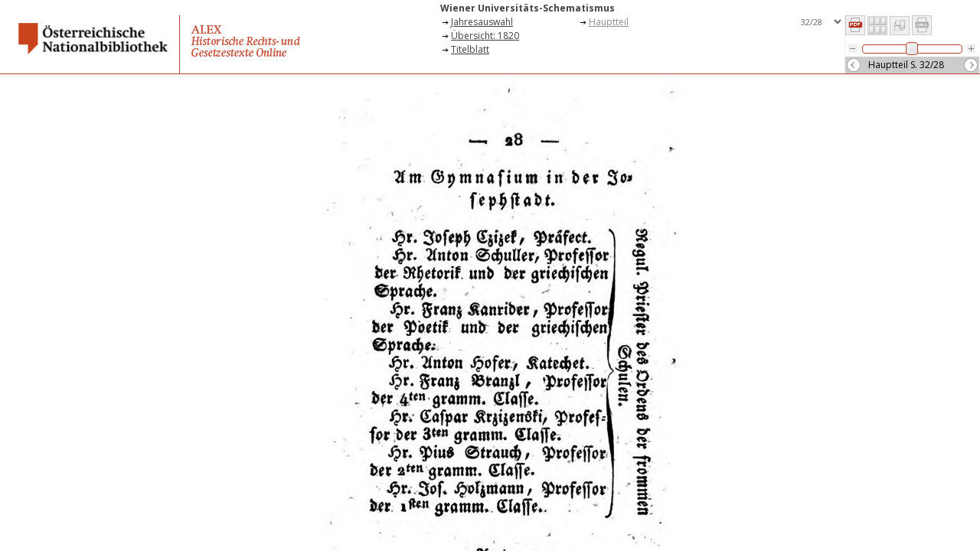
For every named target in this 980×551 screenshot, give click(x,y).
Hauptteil (609, 22)
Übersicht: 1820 (485, 36)
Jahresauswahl (482, 22)
